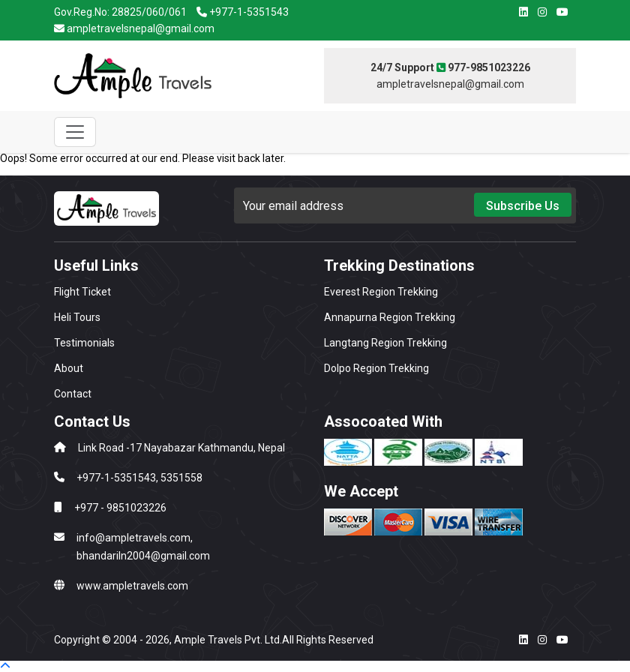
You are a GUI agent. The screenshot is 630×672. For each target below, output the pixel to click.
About (69, 368)
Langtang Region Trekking (385, 343)
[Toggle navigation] (75, 132)
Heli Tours (77, 317)
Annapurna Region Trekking (390, 317)
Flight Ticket (82, 292)
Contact (73, 394)
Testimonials (84, 343)
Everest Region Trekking (381, 292)
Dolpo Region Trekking (376, 368)
